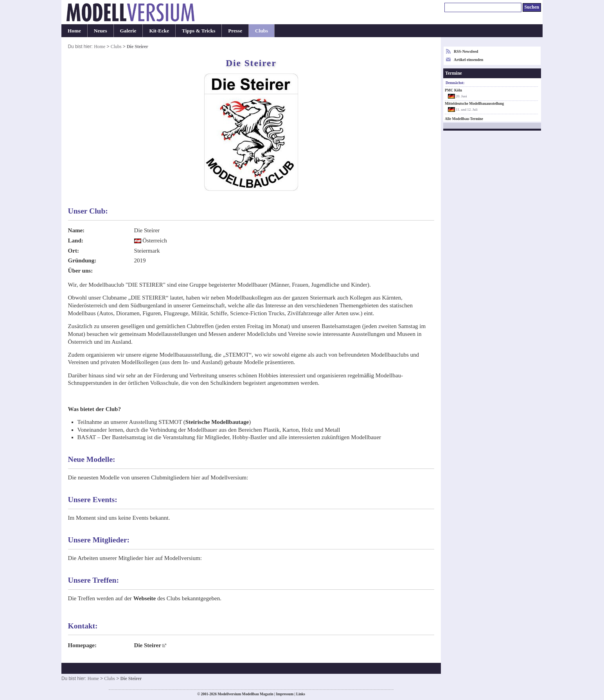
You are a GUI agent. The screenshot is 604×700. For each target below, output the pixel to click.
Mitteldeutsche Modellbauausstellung (474, 104)
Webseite (145, 598)
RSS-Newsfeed (466, 51)
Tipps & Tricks (199, 31)
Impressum (285, 694)
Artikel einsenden (468, 60)
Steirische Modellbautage (217, 422)
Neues (101, 31)
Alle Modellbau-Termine (464, 119)
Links (301, 694)
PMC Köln (453, 90)
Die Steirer (148, 645)
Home (74, 31)
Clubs (262, 31)
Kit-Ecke (159, 31)
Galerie (128, 31)
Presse (235, 31)
